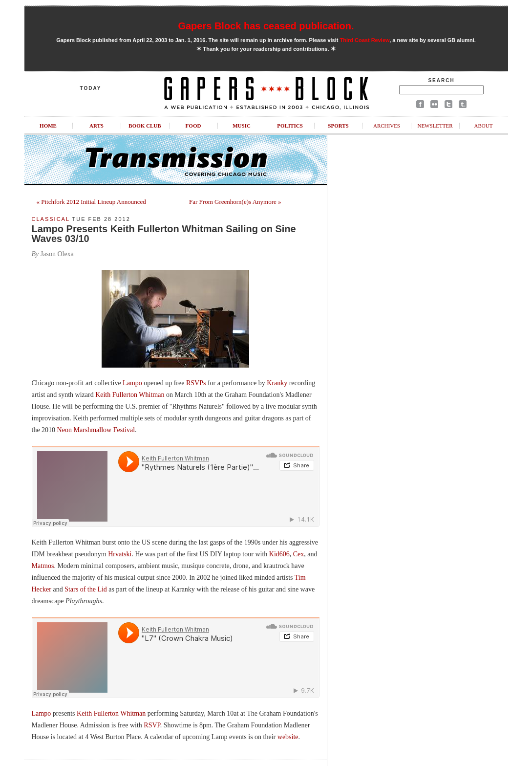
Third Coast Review (365, 40)
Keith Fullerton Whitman (130, 395)
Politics (290, 126)
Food (193, 126)
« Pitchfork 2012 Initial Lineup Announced (91, 202)
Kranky (277, 383)
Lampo (132, 383)
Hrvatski (120, 554)
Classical (51, 219)
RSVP (152, 725)
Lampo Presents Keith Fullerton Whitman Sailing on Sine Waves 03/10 (164, 234)
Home (48, 126)
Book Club (145, 126)
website (288, 737)
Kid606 (279, 554)
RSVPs (196, 383)
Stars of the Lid (86, 589)
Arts (96, 126)
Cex (299, 554)
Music (242, 126)
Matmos (43, 566)
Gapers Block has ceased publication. (266, 26)
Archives (387, 126)
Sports (338, 126)
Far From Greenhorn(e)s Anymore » (235, 202)
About (484, 126)
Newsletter (435, 126)
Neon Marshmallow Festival (96, 430)
